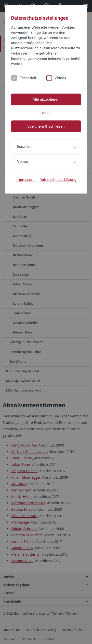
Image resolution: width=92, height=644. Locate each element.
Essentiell (28, 78)
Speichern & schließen (46, 126)
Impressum (25, 180)
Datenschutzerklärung (58, 180)
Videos (60, 78)
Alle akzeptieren (46, 99)
